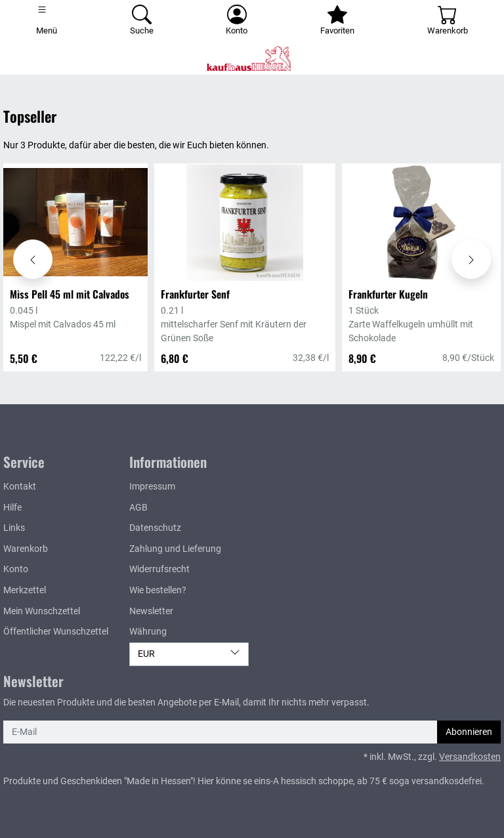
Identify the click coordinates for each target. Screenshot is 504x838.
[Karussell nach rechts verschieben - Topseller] (471, 259)
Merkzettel (25, 590)
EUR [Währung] (189, 653)
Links (14, 528)
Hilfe (12, 508)
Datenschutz (155, 528)
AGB (138, 508)
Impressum (152, 487)
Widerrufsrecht (159, 569)
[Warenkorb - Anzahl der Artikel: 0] (447, 21)
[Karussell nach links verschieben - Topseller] (33, 259)
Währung (148, 632)
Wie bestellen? (158, 590)
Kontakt (20, 487)
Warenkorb (26, 549)
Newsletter (151, 611)
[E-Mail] (220, 732)
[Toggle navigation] (47, 21)
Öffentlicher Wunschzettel (56, 632)
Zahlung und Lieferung (175, 549)
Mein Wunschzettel (42, 611)
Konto (16, 569)
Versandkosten (470, 757)
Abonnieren (469, 732)
